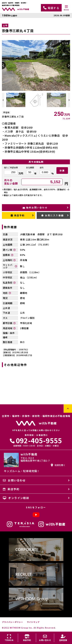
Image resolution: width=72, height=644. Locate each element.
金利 (42, 168)
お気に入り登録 (52, 215)
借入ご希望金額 (11, 168)
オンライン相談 (16, 498)
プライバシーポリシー (12, 622)
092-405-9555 (36, 440)
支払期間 (30, 168)
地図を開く (58, 465)
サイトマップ (33, 622)
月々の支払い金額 (11, 182)
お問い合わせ (14, 480)
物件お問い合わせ (35, 208)
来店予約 (18, 215)
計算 (62, 170)
